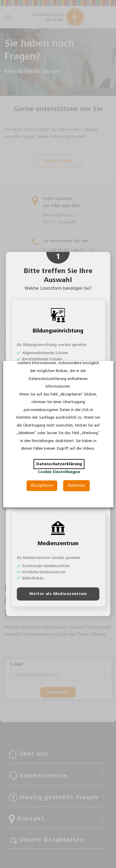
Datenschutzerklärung (59, 464)
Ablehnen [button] (76, 486)
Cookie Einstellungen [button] (59, 472)
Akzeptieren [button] (42, 486)
